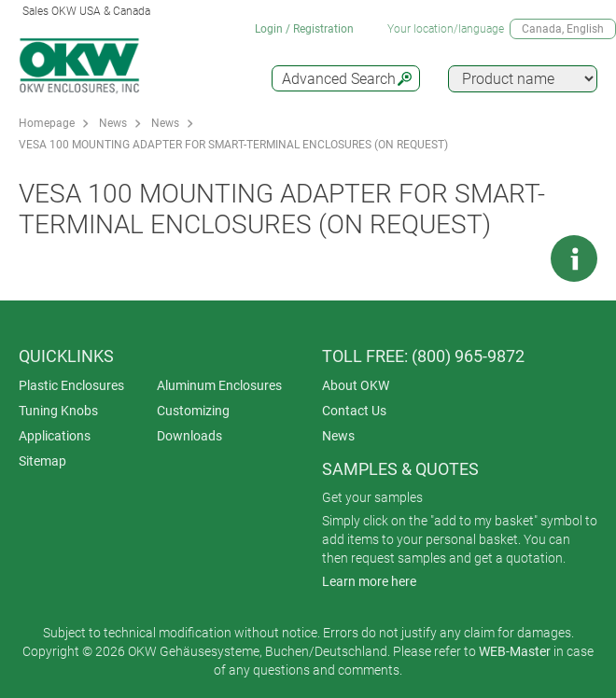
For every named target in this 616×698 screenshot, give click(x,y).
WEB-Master (515, 651)
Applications (55, 436)
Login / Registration (304, 29)
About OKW (356, 385)
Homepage (47, 123)
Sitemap (42, 461)
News (113, 123)
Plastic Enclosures (71, 385)
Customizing (193, 411)
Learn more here (369, 581)
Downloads (189, 436)
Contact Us (354, 411)
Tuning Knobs (58, 411)
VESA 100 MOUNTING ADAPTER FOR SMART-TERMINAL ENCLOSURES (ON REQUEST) (233, 145)
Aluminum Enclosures (219, 385)
